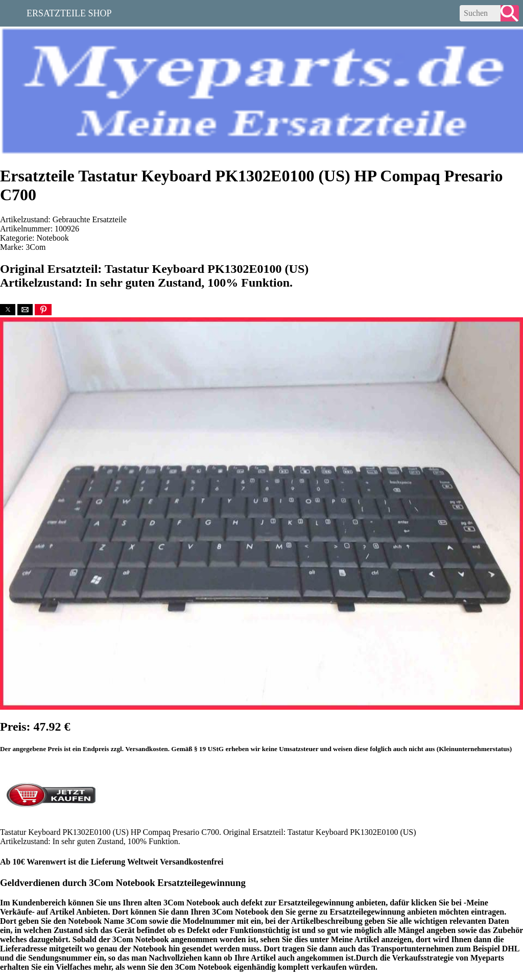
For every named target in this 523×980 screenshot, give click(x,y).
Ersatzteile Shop (69, 12)
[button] (8, 310)
